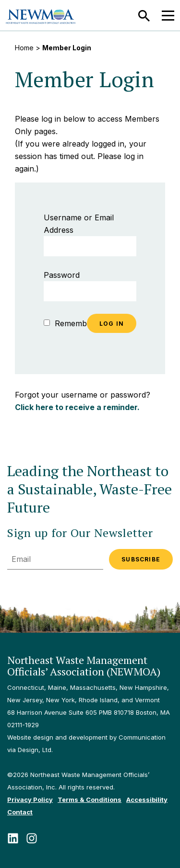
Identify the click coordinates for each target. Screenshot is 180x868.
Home (24, 48)
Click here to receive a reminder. (77, 407)
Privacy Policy (30, 799)
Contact (20, 812)
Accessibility (147, 799)
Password (62, 275)
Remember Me (76, 323)
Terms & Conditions (90, 799)
